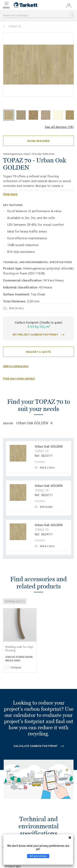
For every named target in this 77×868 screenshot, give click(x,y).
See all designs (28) (59, 127)
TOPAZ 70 (15, 26)
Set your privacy (38, 856)
